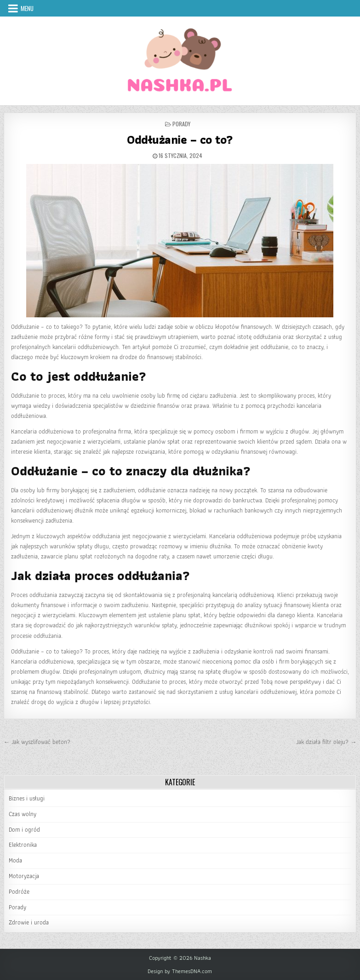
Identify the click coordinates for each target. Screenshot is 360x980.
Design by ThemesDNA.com (180, 971)
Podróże (19, 892)
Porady (181, 124)
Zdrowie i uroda (29, 922)
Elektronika (23, 845)
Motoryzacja (24, 876)
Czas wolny (23, 814)
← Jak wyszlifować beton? (37, 742)
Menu (27, 8)
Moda (15, 860)
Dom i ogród (24, 830)
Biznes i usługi (27, 798)
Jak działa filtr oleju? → (326, 742)
